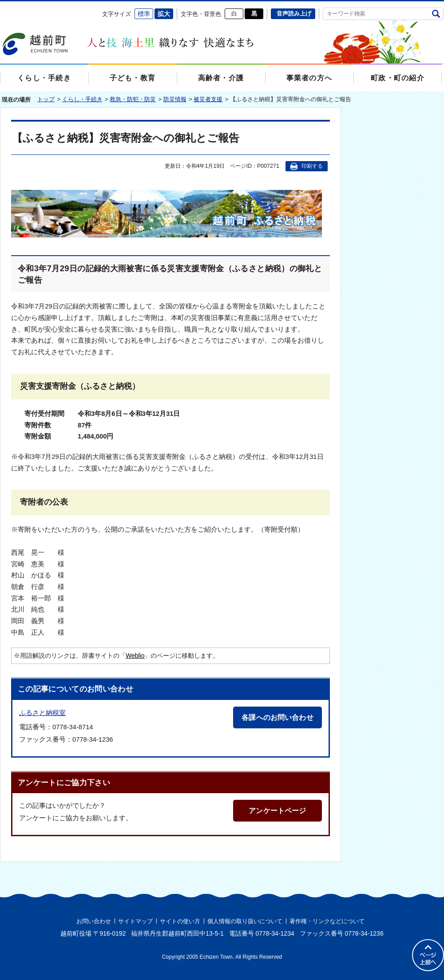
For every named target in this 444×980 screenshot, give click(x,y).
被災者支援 (208, 99)
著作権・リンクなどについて (327, 921)
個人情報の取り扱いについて (245, 921)
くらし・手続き (82, 99)
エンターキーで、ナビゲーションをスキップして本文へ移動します (0, 7)
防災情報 (175, 99)
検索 (436, 14)
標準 (144, 14)
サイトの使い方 (180, 921)
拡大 (164, 14)
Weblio (135, 656)
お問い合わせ (94, 921)
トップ (46, 99)
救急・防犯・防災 (133, 99)
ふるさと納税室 (42, 713)
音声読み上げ (294, 14)
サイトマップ (135, 921)
